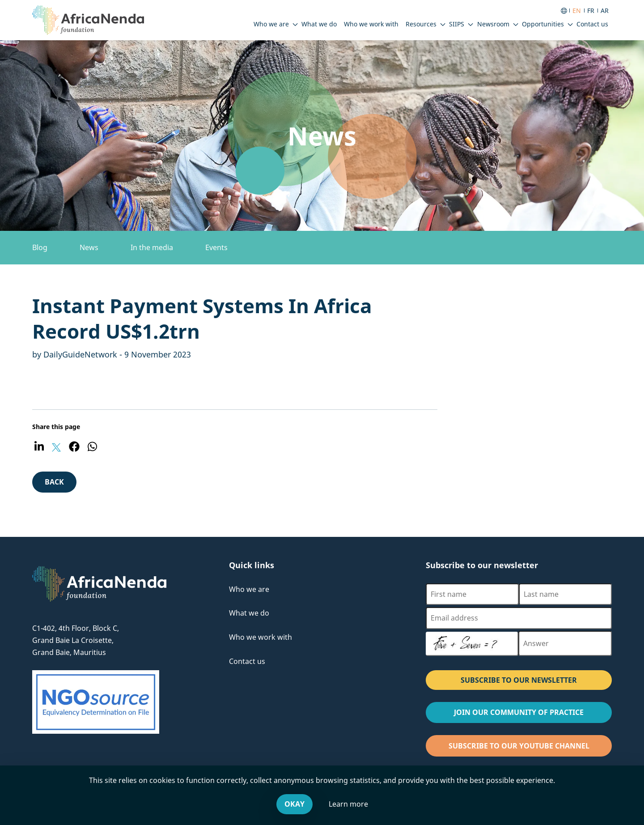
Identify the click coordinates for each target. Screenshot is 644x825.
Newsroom (493, 24)
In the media (152, 247)
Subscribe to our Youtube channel (530, 748)
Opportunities (543, 24)
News (89, 247)
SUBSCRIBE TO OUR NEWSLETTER (519, 680)
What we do (249, 613)
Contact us (247, 661)
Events (216, 247)
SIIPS (457, 24)
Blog (40, 247)
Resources (421, 24)
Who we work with (261, 637)
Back (61, 484)
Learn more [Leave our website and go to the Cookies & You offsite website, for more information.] (348, 804)
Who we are (271, 24)
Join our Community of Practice (533, 715)
